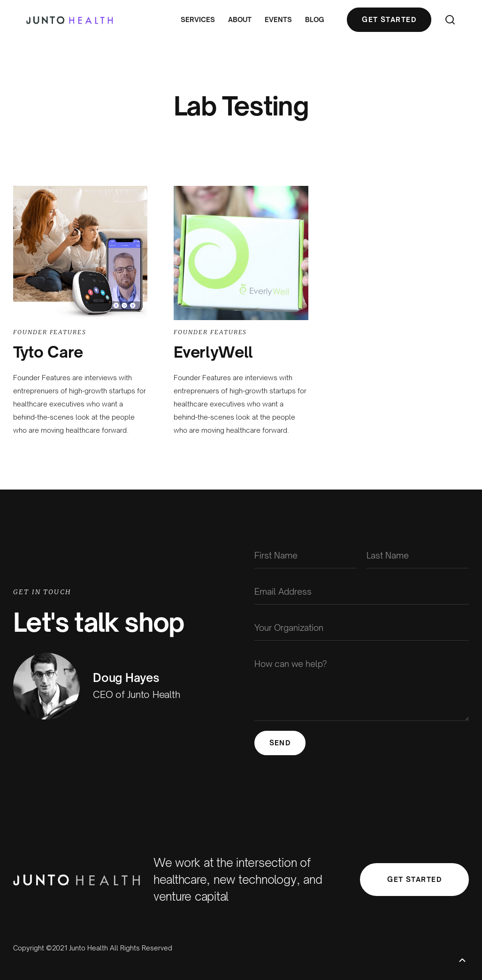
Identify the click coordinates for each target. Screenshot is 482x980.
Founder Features (50, 332)
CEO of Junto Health (136, 694)
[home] (70, 20)
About (240, 19)
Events (278, 19)
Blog (314, 19)
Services (198, 19)
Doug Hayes (126, 678)
